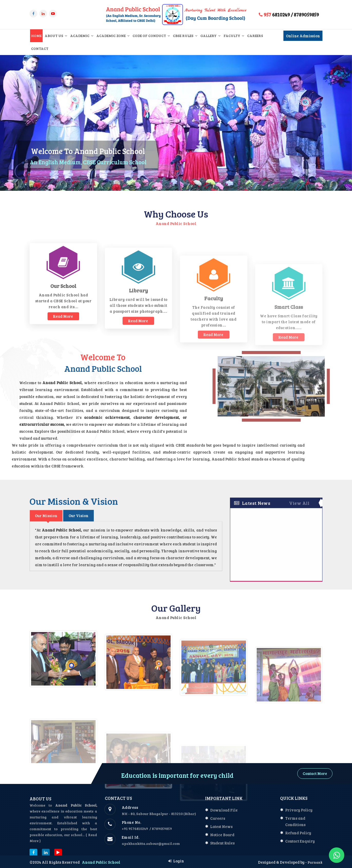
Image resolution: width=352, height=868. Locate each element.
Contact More (315, 773)
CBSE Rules (185, 36)
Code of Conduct (151, 36)
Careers (255, 36)
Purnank (315, 862)
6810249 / (276, 15)
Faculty (234, 36)
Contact (40, 48)
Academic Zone (113, 36)
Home (36, 36)
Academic (82, 36)
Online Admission (303, 36)
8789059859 (306, 15)
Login (176, 861)
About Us (56, 36)
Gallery (210, 36)
